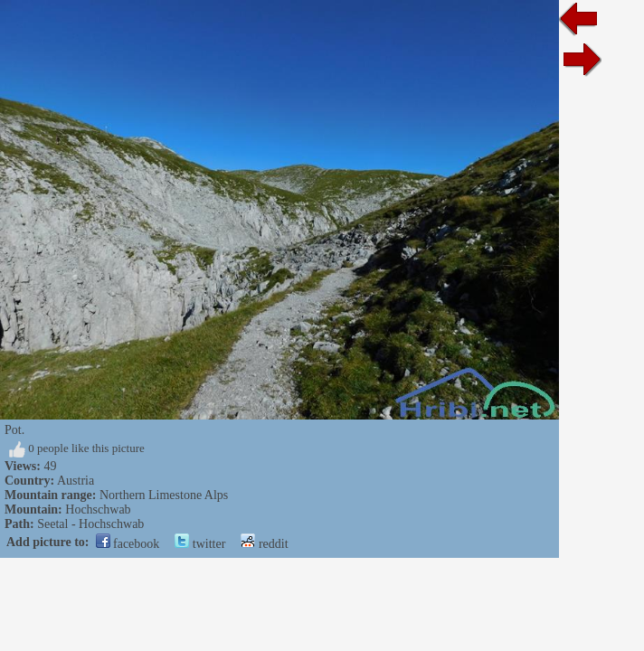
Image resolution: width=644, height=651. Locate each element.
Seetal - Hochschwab (90, 524)
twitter (200, 544)
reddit (264, 544)
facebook (128, 544)
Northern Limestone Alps (164, 495)
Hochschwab (98, 509)
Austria (76, 481)
